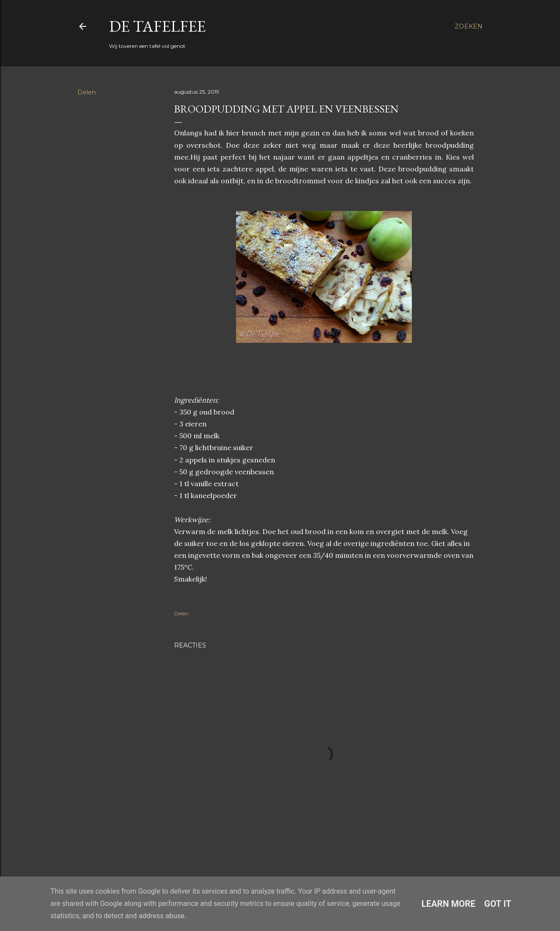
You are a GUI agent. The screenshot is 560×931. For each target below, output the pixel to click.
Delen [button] (87, 92)
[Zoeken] (469, 26)
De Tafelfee (157, 26)
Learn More (449, 904)
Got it (498, 904)
